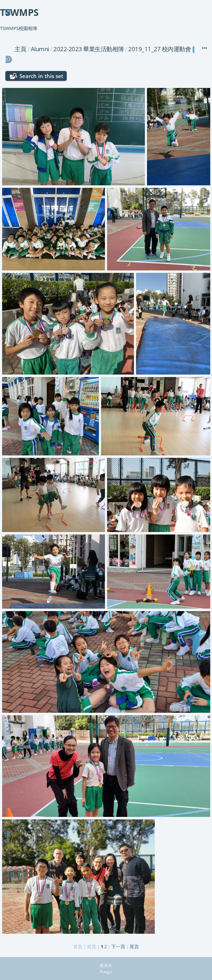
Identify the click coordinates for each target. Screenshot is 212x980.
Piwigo (106, 972)
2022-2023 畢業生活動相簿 (89, 49)
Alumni (40, 49)
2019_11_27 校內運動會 (160, 49)
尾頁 (134, 946)
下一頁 (118, 946)
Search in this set (41, 76)
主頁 (20, 49)
